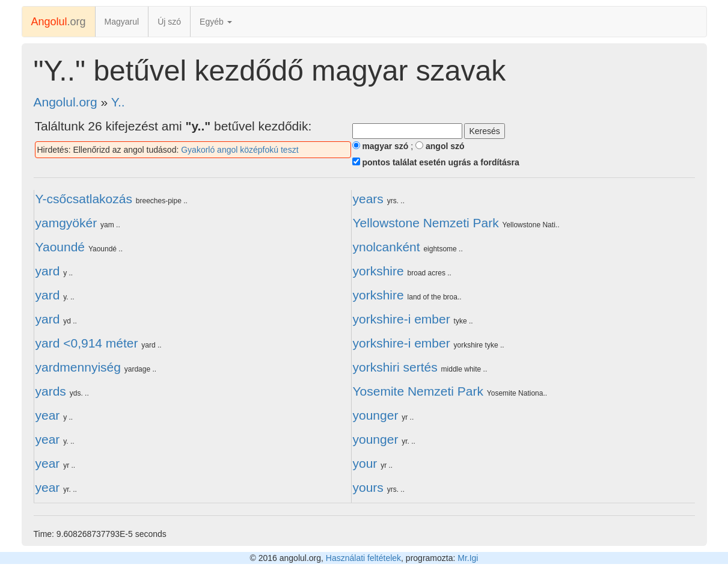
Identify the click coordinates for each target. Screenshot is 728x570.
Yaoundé (60, 247)
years (368, 199)
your (365, 463)
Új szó (169, 22)
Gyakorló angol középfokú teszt (240, 150)
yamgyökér (66, 223)
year (48, 415)
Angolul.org (66, 102)
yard (48, 271)
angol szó (440, 146)
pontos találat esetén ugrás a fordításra (436, 162)
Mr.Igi (468, 558)
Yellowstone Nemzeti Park (426, 223)
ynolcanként (387, 247)
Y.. (118, 102)
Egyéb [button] (216, 22)
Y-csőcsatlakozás (84, 199)
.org (59, 22)
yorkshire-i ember (402, 319)
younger (376, 415)
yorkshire (378, 271)
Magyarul (122, 22)
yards (51, 391)
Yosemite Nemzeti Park (418, 391)
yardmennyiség (78, 367)
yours (368, 487)
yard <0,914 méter (87, 343)
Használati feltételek (363, 558)
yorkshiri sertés (395, 367)
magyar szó (381, 146)
